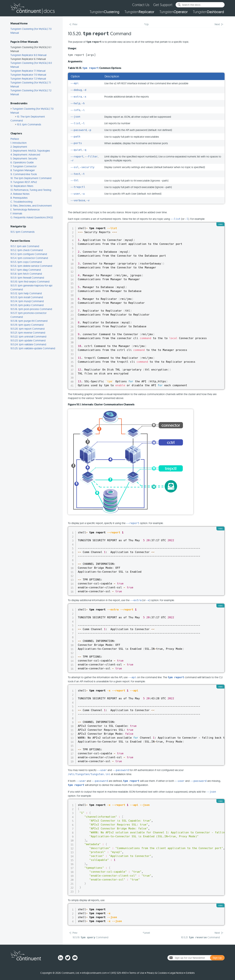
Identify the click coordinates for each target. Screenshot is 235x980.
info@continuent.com (94, 973)
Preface (15, 139)
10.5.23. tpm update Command (28, 340)
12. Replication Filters (22, 186)
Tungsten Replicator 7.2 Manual (28, 79)
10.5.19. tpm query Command (27, 325)
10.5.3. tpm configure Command (29, 254)
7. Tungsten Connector (23, 166)
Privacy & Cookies (157, 973)
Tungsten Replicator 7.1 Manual (28, 71)
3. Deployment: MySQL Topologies (30, 151)
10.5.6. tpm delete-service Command (31, 266)
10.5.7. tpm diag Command (26, 270)
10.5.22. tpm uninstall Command (28, 336)
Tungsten (104, 12)
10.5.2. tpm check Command (27, 250)
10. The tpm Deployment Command (31, 178)
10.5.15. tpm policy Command (27, 305)
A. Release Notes (20, 194)
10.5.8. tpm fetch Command (26, 274)
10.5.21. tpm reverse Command (28, 333)
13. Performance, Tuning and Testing (31, 190)
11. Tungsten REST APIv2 (24, 182)
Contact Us (141, 5)
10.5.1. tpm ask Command (25, 246)
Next (217, 24)
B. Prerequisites (19, 198)
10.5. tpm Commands (29, 124)
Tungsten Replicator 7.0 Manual (28, 75)
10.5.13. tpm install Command (27, 297)
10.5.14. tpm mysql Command (27, 301)
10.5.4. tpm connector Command (29, 258)
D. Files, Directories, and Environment (31, 206)
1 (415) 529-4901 (118, 973)
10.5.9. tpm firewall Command (27, 278)
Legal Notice (176, 973)
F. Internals (16, 213)
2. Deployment (19, 147)
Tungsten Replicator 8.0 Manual (28, 55)
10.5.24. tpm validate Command (28, 344)
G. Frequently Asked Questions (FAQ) (32, 217)
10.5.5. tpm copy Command (26, 262)
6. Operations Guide (22, 162)
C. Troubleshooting (21, 202)
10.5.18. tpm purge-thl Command (29, 321)
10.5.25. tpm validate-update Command (33, 348)
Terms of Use (137, 973)
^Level (146, 933)
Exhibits (190, 973)
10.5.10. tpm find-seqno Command (30, 281)
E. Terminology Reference (25, 209)
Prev (75, 24)
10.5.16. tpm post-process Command (31, 309)
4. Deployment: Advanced (25, 154)
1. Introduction (19, 143)
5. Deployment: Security (24, 158)
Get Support (163, 5)
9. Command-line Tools (24, 174)
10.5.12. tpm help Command (26, 293)
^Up (146, 24)
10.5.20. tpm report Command (27, 329)
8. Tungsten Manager (23, 170)
